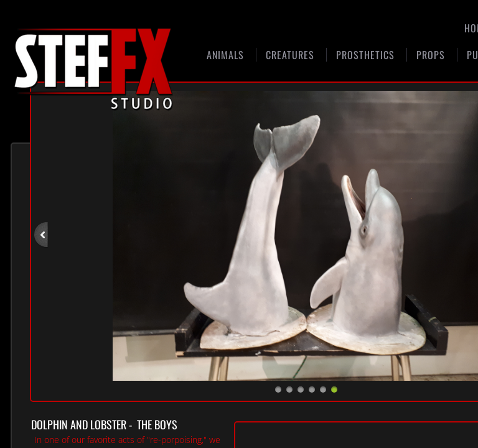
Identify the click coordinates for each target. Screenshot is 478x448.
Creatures (290, 55)
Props (431, 55)
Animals (225, 55)
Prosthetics (365, 55)
